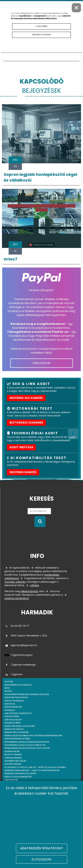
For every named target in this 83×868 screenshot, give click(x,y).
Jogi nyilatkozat (13, 720)
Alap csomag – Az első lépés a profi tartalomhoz (30, 834)
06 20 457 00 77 (17, 626)
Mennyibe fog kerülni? (16, 698)
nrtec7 (11, 259)
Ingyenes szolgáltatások (17, 739)
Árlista (8, 691)
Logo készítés (11, 780)
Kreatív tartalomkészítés (18, 777)
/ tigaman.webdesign (20, 665)
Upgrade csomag (13, 758)
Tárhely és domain (14, 701)
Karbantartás (12, 752)
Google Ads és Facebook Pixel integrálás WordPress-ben (33, 736)
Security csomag (13, 755)
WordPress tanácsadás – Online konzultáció (28, 821)
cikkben (35, 585)
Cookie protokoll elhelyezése (20, 726)
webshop (9, 853)
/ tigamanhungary (18, 655)
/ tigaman (14, 674)
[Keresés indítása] (40, 522)
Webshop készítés (13, 812)
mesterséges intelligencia (18, 685)
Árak (7, 688)
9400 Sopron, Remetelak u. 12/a (26, 636)
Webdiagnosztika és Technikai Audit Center (27, 748)
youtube (9, 682)
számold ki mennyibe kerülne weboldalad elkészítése (41, 17)
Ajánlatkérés (12, 717)
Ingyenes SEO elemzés (26, 398)
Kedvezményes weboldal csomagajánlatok (27, 694)
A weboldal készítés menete (19, 799)
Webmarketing (12, 793)
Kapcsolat (10, 710)
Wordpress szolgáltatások (18, 802)
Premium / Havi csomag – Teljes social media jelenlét (32, 837)
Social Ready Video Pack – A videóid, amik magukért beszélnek (37, 831)
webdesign (10, 850)
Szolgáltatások (13, 723)
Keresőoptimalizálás (15, 761)
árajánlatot (40, 16)
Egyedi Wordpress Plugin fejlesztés (23, 809)
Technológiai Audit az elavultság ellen (25, 745)
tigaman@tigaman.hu (21, 645)
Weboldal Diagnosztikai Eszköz (20, 774)
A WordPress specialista (17, 805)
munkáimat (25, 16)
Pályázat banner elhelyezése (19, 789)
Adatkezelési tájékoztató (18, 713)
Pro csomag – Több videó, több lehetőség (25, 840)
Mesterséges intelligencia (18, 783)
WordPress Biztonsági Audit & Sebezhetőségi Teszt (30, 815)
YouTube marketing (15, 828)
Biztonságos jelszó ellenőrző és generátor (27, 742)
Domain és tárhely (14, 729)
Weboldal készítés (14, 796)
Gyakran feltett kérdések (18, 847)
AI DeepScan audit (14, 786)
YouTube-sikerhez (15, 582)
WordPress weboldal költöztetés (21, 824)
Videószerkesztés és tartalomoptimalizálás (27, 843)
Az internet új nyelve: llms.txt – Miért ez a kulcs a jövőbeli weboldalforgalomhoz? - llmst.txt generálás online (35, 769)
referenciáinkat (29, 591)
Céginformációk (13, 707)
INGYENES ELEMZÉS (23, 472)
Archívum (10, 704)
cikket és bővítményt (17, 598)
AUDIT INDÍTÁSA (21, 447)
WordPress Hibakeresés (16, 818)
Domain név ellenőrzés (16, 732)
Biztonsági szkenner (26, 423)
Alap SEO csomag (13, 764)
